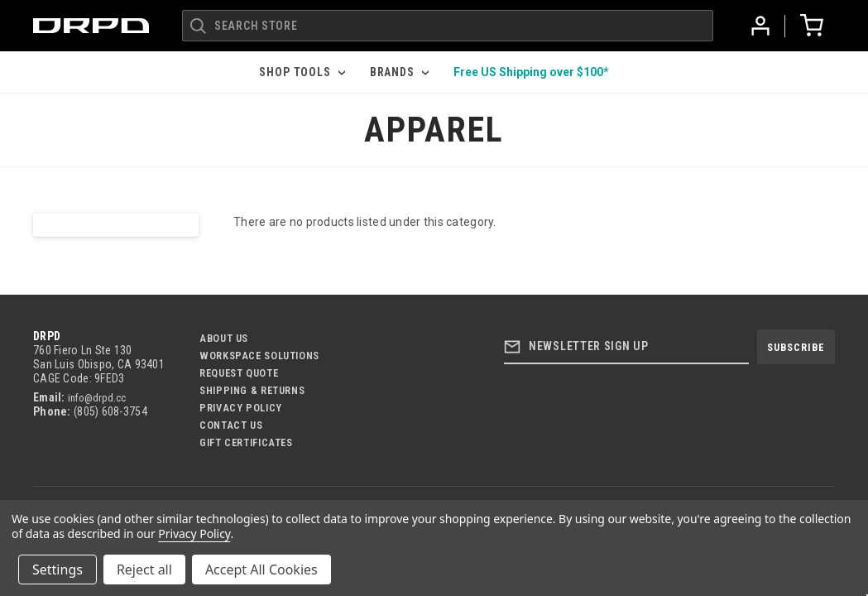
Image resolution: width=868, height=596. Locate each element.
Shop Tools (302, 72)
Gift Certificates (246, 442)
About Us (224, 338)
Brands (399, 72)
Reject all (144, 570)
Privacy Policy (241, 408)
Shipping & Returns (252, 390)
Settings (58, 570)
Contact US (231, 425)
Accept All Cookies (261, 570)
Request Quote (239, 373)
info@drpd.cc (97, 398)
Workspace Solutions (259, 356)
